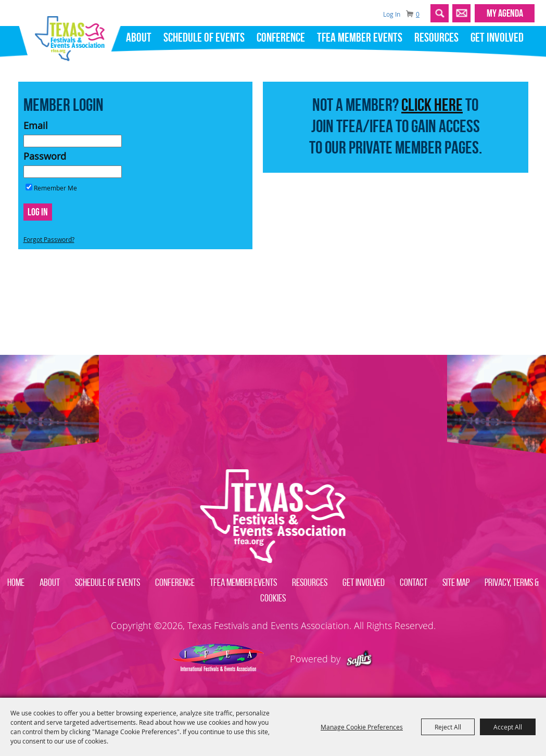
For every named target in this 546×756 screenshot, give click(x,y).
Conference (281, 37)
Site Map (456, 582)
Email (36, 125)
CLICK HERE (432, 105)
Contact (414, 582)
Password (45, 156)
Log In (392, 14)
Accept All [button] (508, 727)
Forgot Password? (49, 239)
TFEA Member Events (360, 37)
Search (440, 13)
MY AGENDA (505, 13)
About (139, 37)
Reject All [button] (448, 727)
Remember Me (55, 188)
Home (16, 582)
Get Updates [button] (461, 13)
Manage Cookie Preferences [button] (362, 727)
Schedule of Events (204, 37)
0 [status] (418, 14)
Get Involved (497, 37)
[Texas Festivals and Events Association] (74, 35)
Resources (436, 37)
